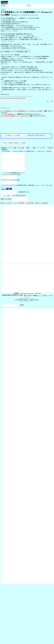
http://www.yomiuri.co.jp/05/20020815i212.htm (13, 98)
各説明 (49, 151)
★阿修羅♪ (3, 10)
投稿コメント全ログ (6, 207)
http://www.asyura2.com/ (27, 297)
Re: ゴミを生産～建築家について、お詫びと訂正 (15, 116)
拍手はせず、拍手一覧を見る (36, 135)
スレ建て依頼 (30, 207)
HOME (6, 4)
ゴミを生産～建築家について (9, 114)
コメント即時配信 (19, 207)
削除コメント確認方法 (42, 207)
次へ (48, 101)
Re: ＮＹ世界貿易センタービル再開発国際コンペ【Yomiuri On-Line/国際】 (22, 111)
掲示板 (3, 6)
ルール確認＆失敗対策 (19, 199)
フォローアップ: (5, 108)
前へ (52, 101)
